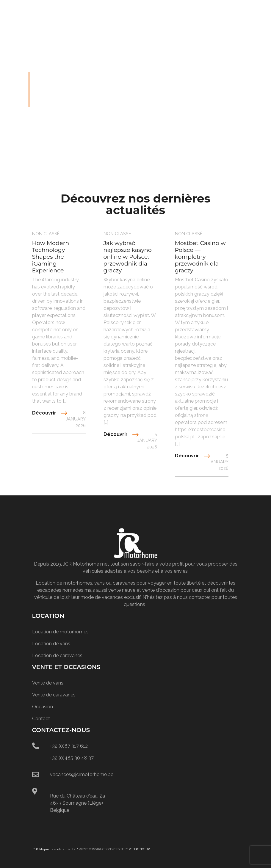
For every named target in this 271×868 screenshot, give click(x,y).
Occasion (43, 707)
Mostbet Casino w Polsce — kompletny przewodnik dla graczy (200, 257)
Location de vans (51, 644)
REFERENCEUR (139, 849)
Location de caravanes (57, 656)
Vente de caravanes (54, 695)
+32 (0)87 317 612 (69, 746)
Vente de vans (48, 683)
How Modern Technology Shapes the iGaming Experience (51, 257)
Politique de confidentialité (56, 849)
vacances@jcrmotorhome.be (82, 774)
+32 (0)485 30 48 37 (72, 758)
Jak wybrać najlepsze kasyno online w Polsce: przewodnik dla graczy (128, 257)
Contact (41, 719)
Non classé (46, 234)
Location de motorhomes (60, 632)
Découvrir (44, 413)
